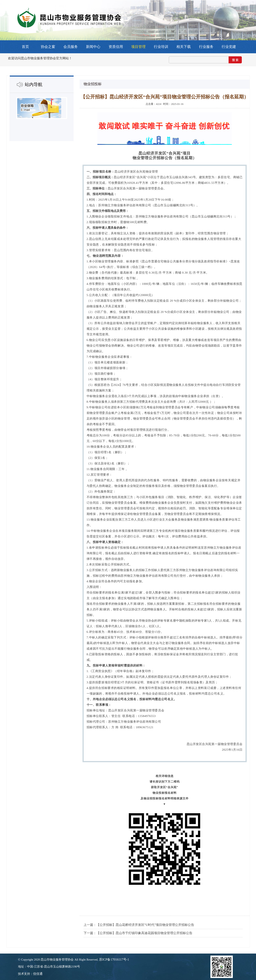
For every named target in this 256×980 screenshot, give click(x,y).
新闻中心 (93, 47)
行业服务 (206, 47)
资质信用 (116, 47)
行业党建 (229, 47)
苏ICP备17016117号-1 (114, 959)
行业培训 (161, 47)
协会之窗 (48, 47)
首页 (25, 47)
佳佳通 (38, 974)
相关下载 (184, 47)
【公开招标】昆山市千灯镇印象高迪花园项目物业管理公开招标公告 (144, 933)
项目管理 (138, 47)
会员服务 (71, 47)
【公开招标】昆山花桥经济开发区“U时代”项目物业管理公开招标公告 (145, 925)
